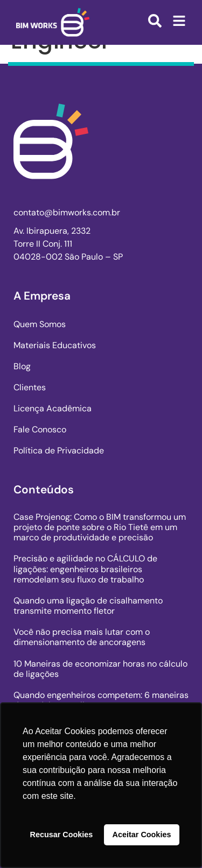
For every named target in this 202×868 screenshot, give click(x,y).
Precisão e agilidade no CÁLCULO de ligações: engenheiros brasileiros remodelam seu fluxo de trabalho (85, 569)
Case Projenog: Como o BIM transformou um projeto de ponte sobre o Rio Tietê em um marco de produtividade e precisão (100, 527)
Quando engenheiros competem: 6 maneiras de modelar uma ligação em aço (101, 700)
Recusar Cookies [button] (62, 835)
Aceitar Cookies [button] (142, 835)
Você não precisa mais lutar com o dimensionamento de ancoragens (82, 637)
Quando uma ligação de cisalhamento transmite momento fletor (88, 606)
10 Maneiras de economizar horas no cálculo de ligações (100, 669)
